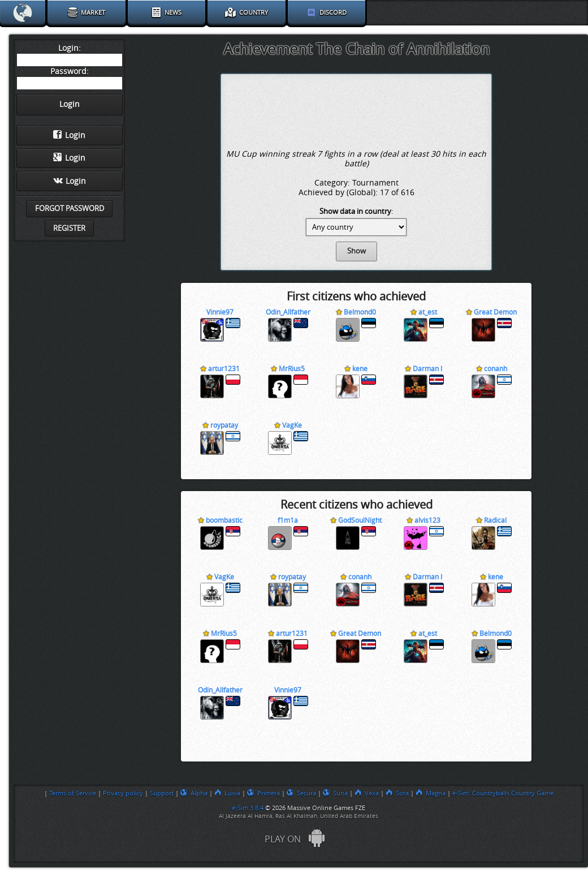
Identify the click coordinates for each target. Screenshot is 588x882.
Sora (397, 793)
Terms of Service (73, 793)
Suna (335, 793)
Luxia (227, 793)
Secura (301, 793)
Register (69, 228)
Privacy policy (123, 793)
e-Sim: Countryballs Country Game (503, 793)
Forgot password (70, 208)
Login (69, 135)
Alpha (194, 793)
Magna (431, 793)
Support (162, 793)
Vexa (367, 793)
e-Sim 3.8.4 (248, 808)
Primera (263, 793)
